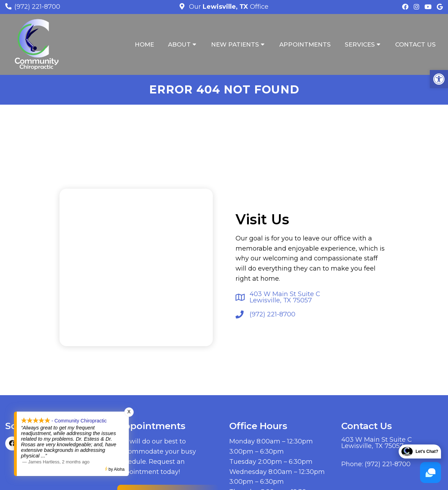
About (179, 44)
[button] (439, 79)
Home (144, 44)
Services (360, 44)
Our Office (228, 7)
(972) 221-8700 (37, 7)
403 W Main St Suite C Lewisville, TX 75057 (285, 297)
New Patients (235, 44)
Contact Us (415, 44)
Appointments (305, 44)
